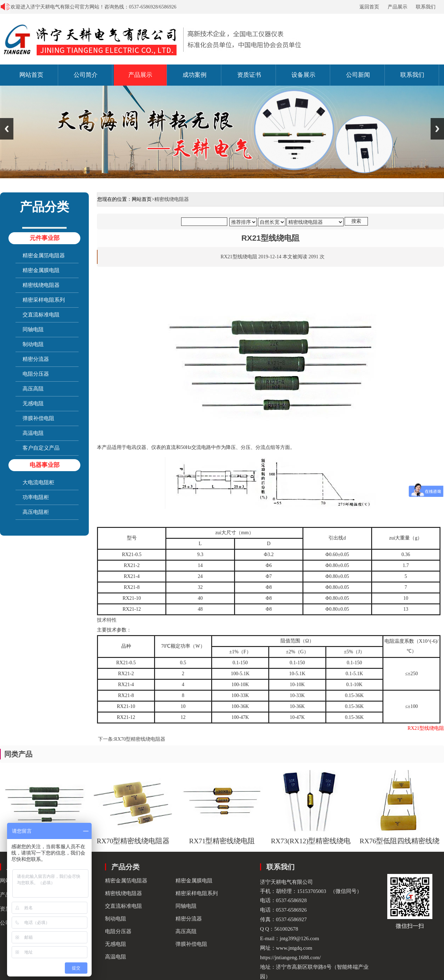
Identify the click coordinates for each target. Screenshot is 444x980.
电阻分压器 (36, 374)
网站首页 (31, 75)
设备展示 (303, 75)
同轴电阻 (33, 329)
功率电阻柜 (36, 497)
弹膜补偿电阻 (38, 418)
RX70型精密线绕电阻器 (140, 739)
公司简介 (86, 75)
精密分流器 (36, 359)
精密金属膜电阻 (41, 270)
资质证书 (249, 75)
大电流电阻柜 (38, 482)
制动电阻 (33, 344)
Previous (7, 129)
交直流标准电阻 (41, 315)
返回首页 (369, 7)
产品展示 (397, 7)
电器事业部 (45, 465)
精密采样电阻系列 (44, 300)
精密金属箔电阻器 (44, 255)
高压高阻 (33, 389)
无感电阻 (33, 403)
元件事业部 (45, 238)
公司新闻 (358, 75)
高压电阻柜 (36, 512)
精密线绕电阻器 (41, 285)
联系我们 (426, 7)
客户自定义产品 (41, 448)
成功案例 (195, 75)
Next (437, 129)
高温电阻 (33, 433)
